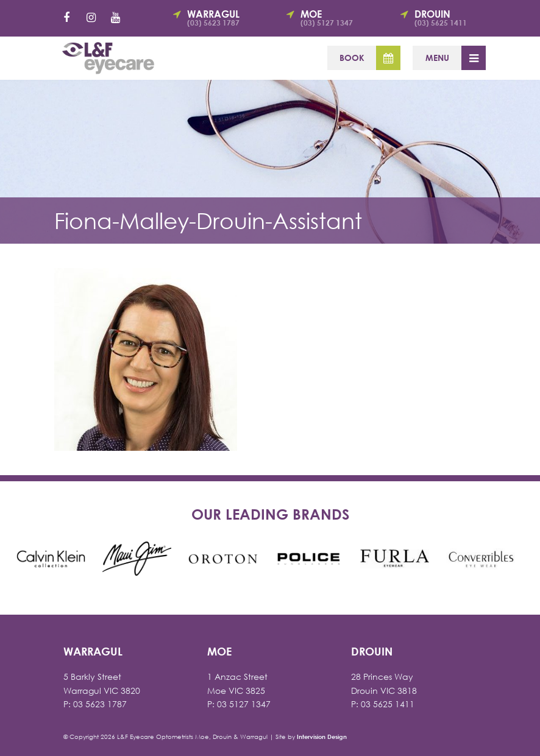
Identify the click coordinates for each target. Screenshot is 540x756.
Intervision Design (322, 737)
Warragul (221, 18)
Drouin (449, 18)
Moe (335, 18)
